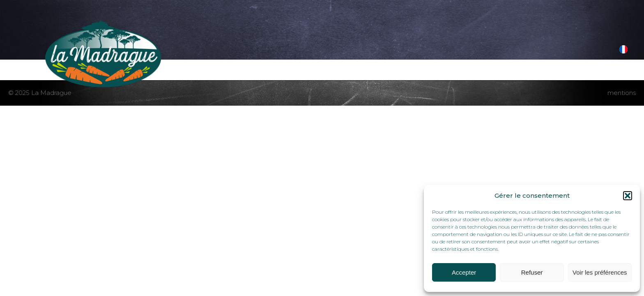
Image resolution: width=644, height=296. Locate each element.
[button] (628, 196)
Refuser (532, 272)
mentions (622, 93)
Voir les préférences (600, 272)
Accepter (464, 272)
